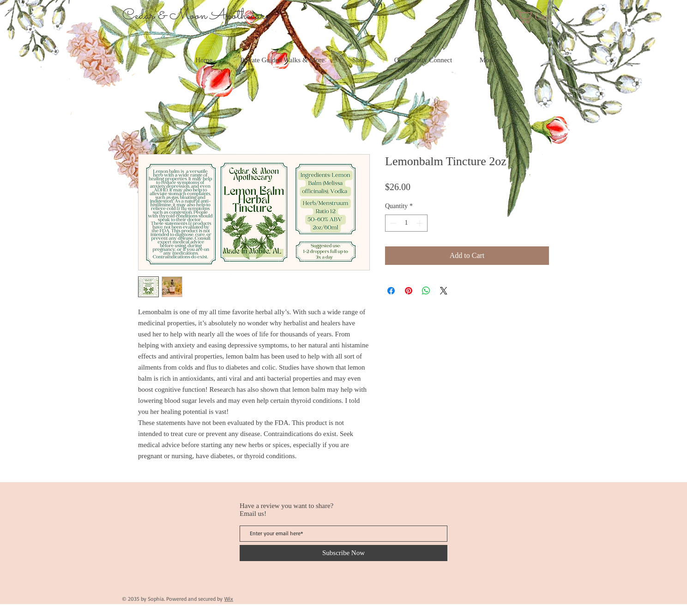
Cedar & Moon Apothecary (196, 16)
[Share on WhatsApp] (426, 291)
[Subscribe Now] (343, 553)
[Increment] (420, 223)
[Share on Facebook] (391, 291)
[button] (541, 17)
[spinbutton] (406, 223)
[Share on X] (444, 291)
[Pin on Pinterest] (409, 291)
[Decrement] (392, 223)
